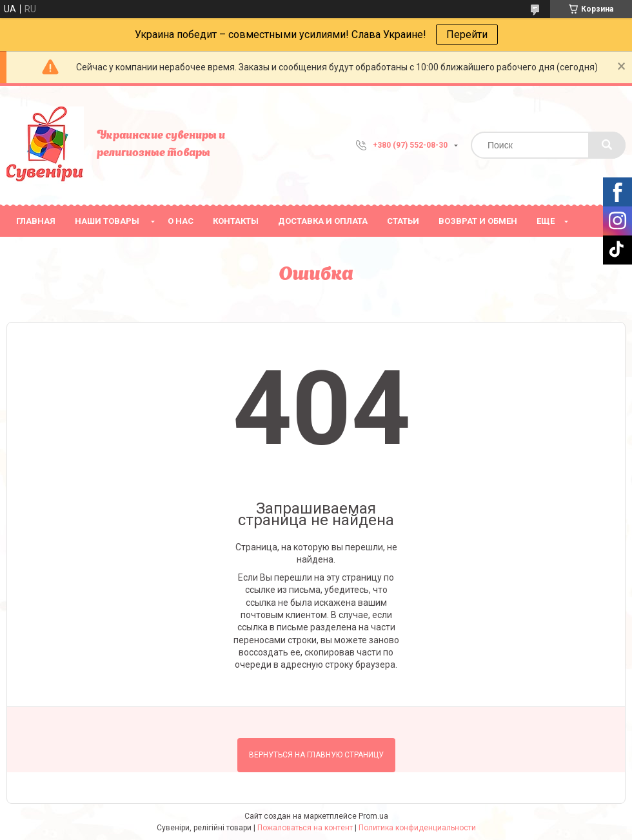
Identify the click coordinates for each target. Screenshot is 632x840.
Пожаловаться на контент (305, 828)
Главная (36, 221)
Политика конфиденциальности (417, 828)
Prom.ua (373, 816)
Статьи (403, 221)
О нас (181, 221)
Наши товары (107, 221)
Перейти (467, 35)
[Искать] (607, 145)
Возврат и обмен (478, 221)
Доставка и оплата (323, 221)
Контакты (236, 221)
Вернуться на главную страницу (316, 755)
